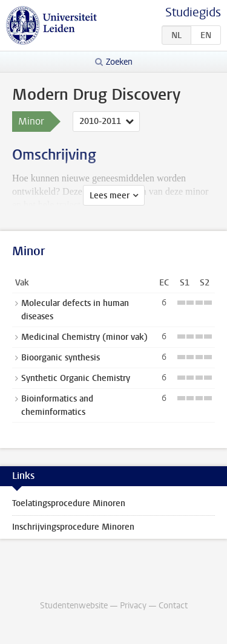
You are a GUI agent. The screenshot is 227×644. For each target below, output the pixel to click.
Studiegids (193, 12)
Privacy (133, 606)
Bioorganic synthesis (61, 358)
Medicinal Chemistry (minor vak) (84, 337)
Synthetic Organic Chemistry (76, 378)
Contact (173, 606)
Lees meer (110, 196)
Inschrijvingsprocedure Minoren (73, 527)
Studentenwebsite (74, 606)
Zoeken (119, 62)
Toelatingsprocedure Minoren (69, 503)
